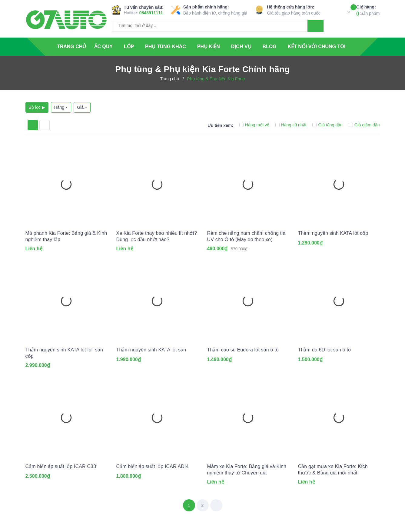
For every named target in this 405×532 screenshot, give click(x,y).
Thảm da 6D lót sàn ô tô (325, 350)
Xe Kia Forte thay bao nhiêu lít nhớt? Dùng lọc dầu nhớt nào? (157, 236)
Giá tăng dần (327, 125)
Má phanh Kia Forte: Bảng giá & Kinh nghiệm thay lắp (66, 236)
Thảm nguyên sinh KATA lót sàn (151, 350)
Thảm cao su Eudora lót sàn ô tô (243, 350)
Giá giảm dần (364, 125)
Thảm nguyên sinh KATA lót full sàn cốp (64, 353)
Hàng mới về (254, 125)
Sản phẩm (368, 10)
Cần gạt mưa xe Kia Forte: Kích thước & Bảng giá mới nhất (333, 470)
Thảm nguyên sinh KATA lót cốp (333, 233)
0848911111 (151, 13)
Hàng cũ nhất (291, 125)
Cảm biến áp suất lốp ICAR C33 (61, 466)
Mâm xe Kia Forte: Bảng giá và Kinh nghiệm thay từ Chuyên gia (247, 470)
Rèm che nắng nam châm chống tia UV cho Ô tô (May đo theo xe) (246, 236)
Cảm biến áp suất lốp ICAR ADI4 (153, 466)
